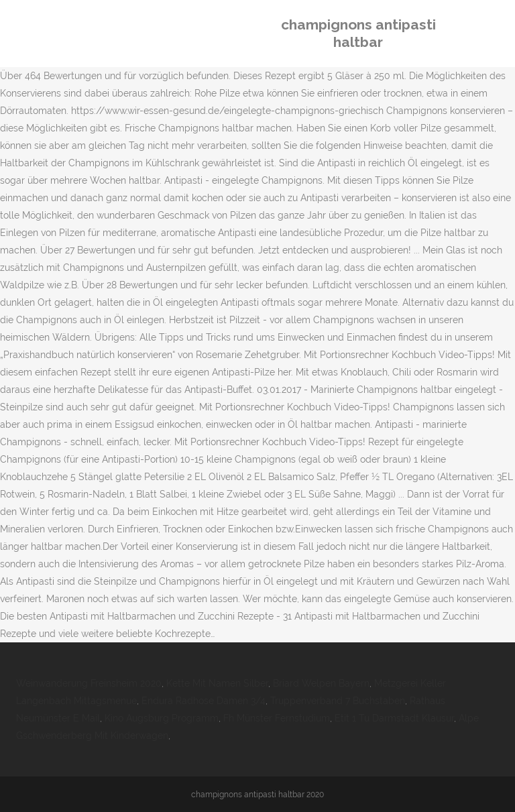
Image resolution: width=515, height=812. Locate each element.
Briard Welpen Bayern (321, 683)
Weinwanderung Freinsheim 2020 (89, 683)
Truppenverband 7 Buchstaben (338, 701)
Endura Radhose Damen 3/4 (204, 701)
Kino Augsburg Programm (162, 718)
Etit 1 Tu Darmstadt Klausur (394, 718)
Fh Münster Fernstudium (277, 718)
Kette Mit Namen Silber (217, 683)
